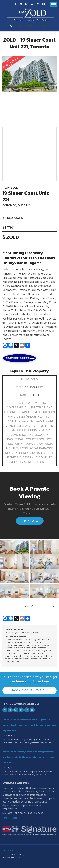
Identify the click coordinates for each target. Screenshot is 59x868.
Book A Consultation (29, 690)
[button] (8, 546)
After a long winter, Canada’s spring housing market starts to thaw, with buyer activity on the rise (28, 757)
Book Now (30, 521)
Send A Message (10, 818)
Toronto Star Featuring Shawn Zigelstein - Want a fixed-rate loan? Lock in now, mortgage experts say (29, 725)
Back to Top (8, 851)
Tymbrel (18, 858)
